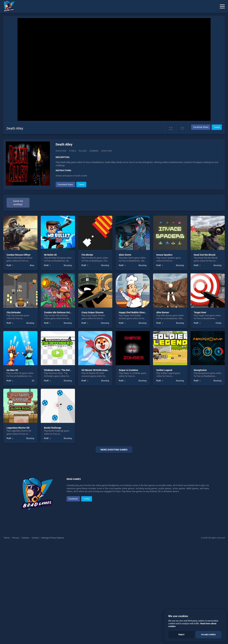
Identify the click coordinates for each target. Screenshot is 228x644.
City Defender (14, 312)
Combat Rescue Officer (18, 255)
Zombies (94, 151)
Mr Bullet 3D (50, 255)
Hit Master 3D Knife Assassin (97, 370)
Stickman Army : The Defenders (60, 370)
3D (33, 381)
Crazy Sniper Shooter (93, 312)
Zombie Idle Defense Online (59, 312)
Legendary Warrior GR (18, 428)
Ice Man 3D (12, 370)
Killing (83, 151)
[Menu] (222, 7)
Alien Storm (125, 255)
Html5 (73, 151)
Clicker (219, 323)
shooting (106, 151)
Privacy (16, 538)
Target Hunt (200, 312)
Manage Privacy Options (53, 538)
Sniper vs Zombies (128, 370)
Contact (35, 538)
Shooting (61, 151)
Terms (7, 538)
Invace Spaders (164, 255)
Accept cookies (208, 634)
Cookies (25, 538)
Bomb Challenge (53, 428)
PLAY (9, 265)
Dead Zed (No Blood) (205, 255)
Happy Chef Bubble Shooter (133, 312)
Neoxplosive (200, 370)
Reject (181, 634)
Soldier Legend (164, 370)
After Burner (163, 312)
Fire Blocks (87, 255)
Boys (32, 265)
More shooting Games (114, 450)
